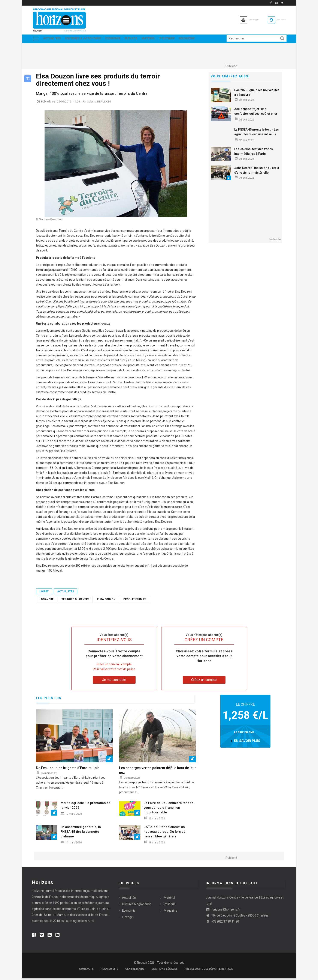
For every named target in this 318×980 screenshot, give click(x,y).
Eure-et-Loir (87, 911)
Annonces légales (229, 20)
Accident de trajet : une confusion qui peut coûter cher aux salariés (256, 115)
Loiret (44, 593)
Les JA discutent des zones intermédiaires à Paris (254, 153)
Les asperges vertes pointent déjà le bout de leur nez (157, 772)
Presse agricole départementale (209, 971)
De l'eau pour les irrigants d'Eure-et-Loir (67, 769)
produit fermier (135, 601)
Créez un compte (204, 681)
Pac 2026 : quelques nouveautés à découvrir (257, 94)
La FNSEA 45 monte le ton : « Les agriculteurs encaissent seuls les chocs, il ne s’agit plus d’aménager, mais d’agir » (257, 138)
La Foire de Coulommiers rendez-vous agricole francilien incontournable (169, 809)
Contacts (86, 971)
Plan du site (109, 971)
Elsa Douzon (106, 601)
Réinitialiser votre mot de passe (114, 671)
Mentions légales (164, 971)
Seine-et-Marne (54, 917)
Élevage (138, 40)
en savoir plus (247, 742)
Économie (118, 40)
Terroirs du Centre (75, 601)
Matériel (158, 40)
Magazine (201, 40)
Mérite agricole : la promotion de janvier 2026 (86, 807)
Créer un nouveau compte (114, 666)
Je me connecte (274, 20)
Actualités (52, 40)
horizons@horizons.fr (223, 911)
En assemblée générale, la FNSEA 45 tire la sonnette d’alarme (81, 833)
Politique (179, 40)
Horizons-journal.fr (44, 893)
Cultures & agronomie (86, 40)
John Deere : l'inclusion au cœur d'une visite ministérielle (257, 172)
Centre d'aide (135, 971)
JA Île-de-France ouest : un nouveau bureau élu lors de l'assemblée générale (165, 833)
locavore (46, 601)
